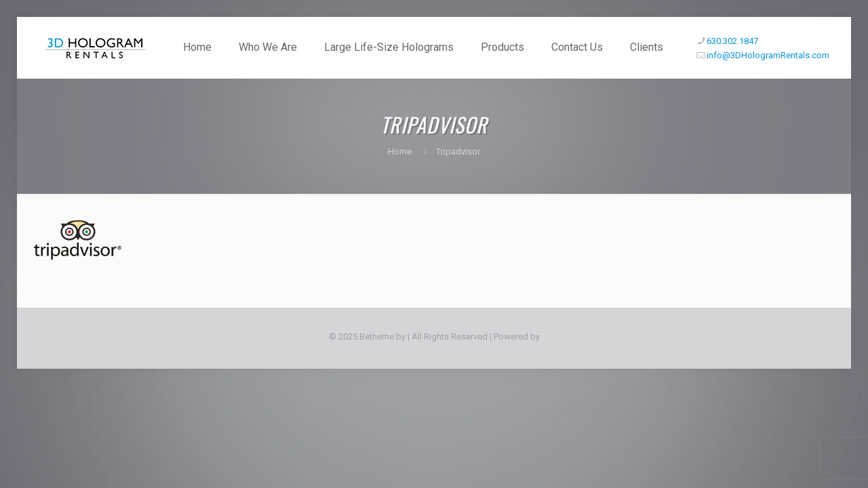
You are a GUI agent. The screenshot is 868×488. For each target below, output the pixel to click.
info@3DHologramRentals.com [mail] (768, 55)
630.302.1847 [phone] (732, 41)
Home (400, 151)
